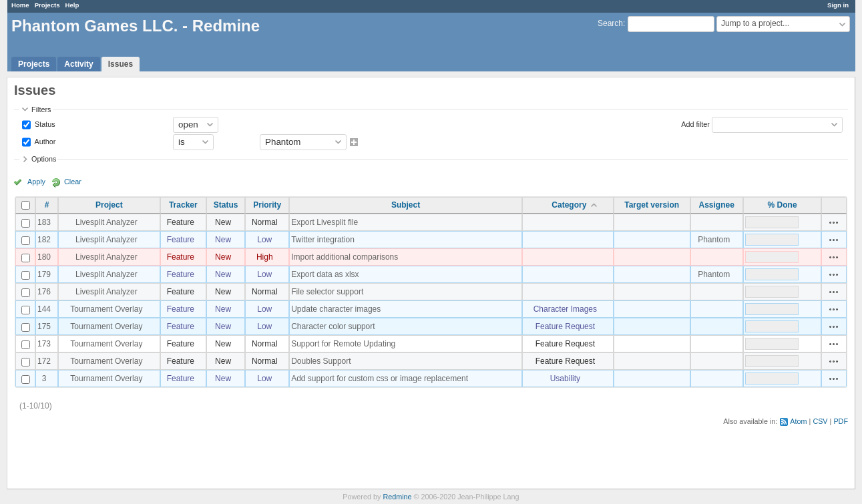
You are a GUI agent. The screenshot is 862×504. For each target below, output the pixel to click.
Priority (267, 205)
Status (44, 123)
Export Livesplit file (325, 222)
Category (569, 205)
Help (72, 5)
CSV (820, 421)
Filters (41, 109)
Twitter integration (323, 240)
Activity (78, 64)
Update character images (336, 309)
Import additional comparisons (345, 257)
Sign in (838, 5)
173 (44, 344)
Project (109, 205)
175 (44, 326)
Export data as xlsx (325, 274)
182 (44, 240)
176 (44, 292)
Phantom (714, 240)
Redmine (397, 497)
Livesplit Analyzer (106, 222)
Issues (121, 64)
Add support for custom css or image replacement (380, 379)
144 (44, 309)
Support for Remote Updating (343, 344)
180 (44, 257)
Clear (73, 182)
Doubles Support (321, 361)
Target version (652, 205)
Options (44, 159)
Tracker (183, 205)
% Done (783, 205)
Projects (47, 5)
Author (44, 141)
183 (44, 222)
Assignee (717, 205)
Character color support (333, 326)
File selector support (327, 292)
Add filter (695, 123)
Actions (834, 222)
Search (610, 23)
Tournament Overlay (106, 309)
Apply (36, 182)
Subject (406, 205)
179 (44, 274)
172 (44, 361)
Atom (798, 421)
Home (20, 5)
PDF (841, 421)
